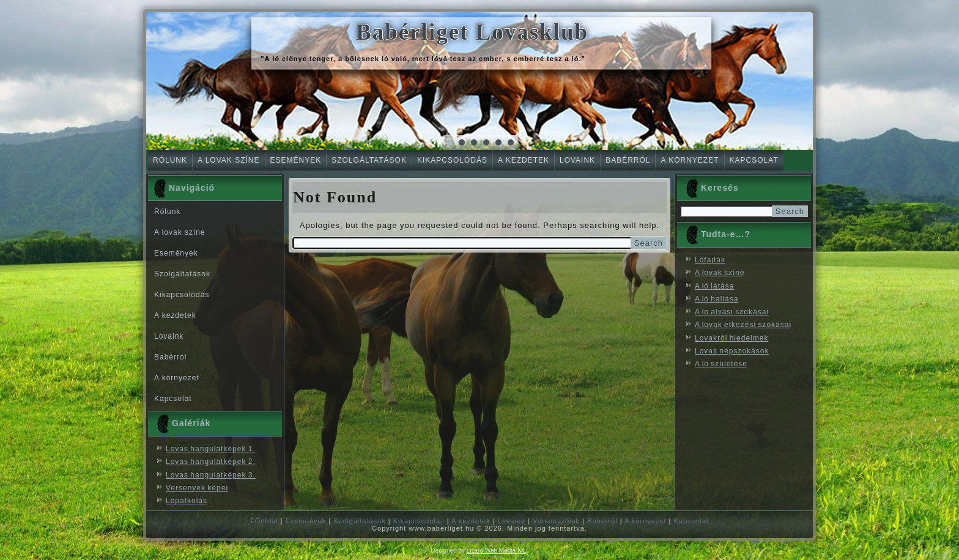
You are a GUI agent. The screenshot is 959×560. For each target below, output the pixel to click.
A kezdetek (524, 160)
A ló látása (714, 286)
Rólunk (170, 160)
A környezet (690, 160)
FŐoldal (264, 521)
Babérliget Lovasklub (472, 32)
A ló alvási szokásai (732, 312)
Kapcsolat (754, 160)
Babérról (628, 160)
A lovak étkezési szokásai (743, 325)
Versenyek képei (197, 488)
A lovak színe (228, 160)
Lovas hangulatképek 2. (211, 462)
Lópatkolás (187, 501)
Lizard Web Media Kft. (497, 551)
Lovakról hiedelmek (731, 338)
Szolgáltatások (369, 160)
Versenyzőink (556, 521)
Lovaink (577, 160)
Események (296, 160)
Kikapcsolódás (452, 160)
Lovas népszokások (732, 351)
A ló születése (721, 364)
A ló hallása (716, 299)
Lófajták (710, 260)
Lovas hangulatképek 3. (211, 475)
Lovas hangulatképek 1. (211, 449)
